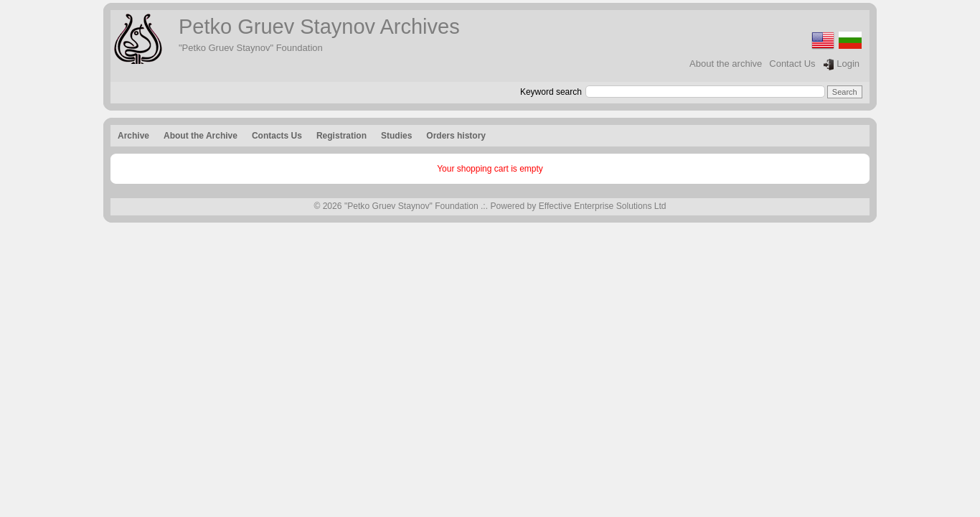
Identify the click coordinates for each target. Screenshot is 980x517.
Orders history (456, 136)
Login (841, 64)
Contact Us (792, 64)
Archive (133, 136)
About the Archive (201, 136)
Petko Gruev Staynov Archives (319, 27)
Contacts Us (277, 136)
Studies (396, 136)
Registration (341, 136)
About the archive (726, 64)
